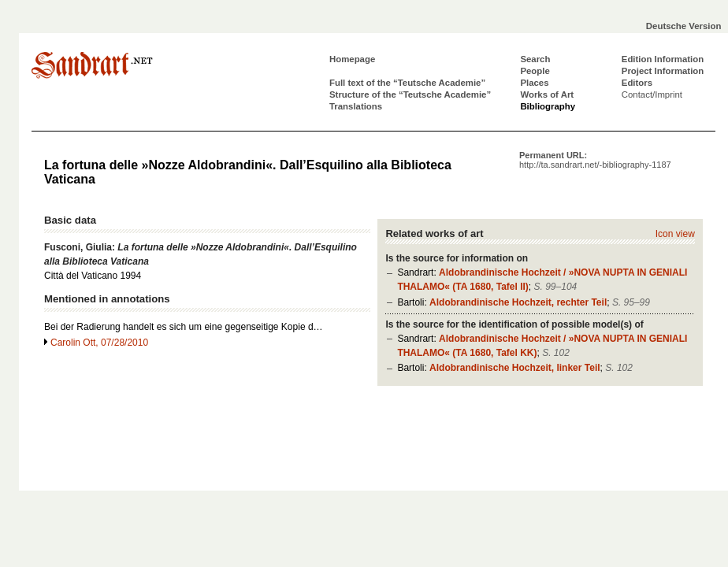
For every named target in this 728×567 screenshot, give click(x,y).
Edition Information (663, 59)
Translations (356, 106)
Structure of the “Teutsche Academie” (410, 94)
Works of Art (547, 94)
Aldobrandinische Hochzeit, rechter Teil (518, 302)
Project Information (663, 71)
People (535, 71)
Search (535, 59)
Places (534, 83)
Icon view (675, 234)
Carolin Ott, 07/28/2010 (99, 343)
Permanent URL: (595, 160)
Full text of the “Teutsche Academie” (407, 83)
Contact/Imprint (652, 94)
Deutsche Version (684, 26)
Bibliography (548, 106)
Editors (637, 83)
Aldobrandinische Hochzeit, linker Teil (514, 368)
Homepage (352, 59)
